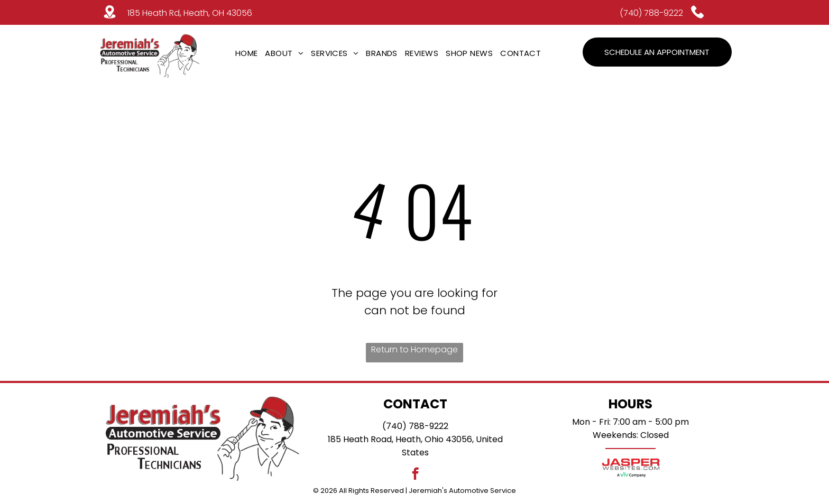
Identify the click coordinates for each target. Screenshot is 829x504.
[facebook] (415, 475)
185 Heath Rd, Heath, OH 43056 (190, 13)
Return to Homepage (414, 349)
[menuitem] (247, 53)
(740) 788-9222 (651, 13)
